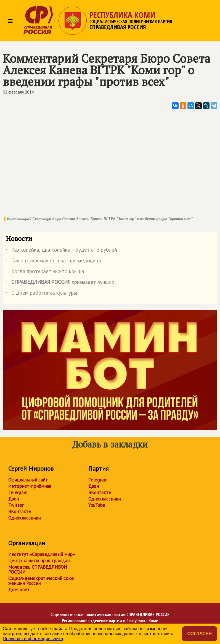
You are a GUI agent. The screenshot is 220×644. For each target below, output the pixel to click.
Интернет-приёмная (30, 486)
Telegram (18, 493)
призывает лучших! (61, 283)
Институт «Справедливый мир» (42, 554)
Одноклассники (24, 518)
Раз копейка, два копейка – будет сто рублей (61, 251)
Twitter (16, 505)
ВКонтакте (20, 512)
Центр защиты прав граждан (39, 561)
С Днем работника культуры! (42, 294)
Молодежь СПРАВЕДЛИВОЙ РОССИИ (38, 570)
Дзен (14, 499)
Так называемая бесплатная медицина (53, 262)
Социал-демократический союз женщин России (41, 581)
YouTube (97, 505)
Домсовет (19, 590)
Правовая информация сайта (33, 639)
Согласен (200, 634)
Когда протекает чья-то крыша (45, 272)
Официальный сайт (28, 480)
